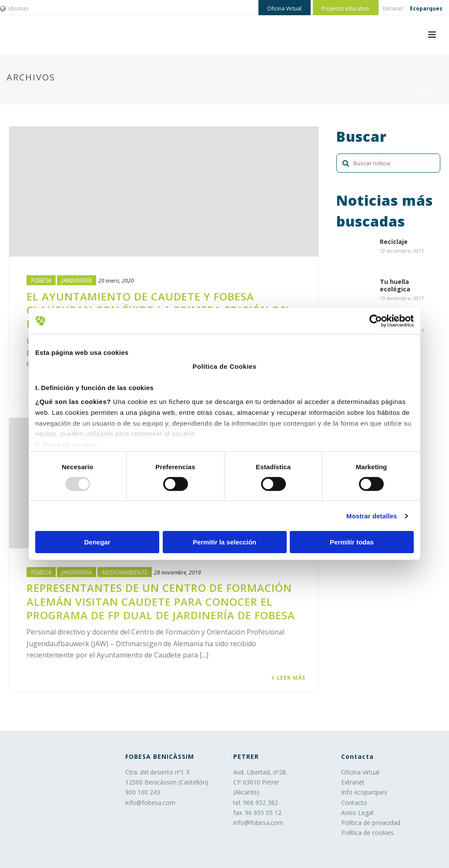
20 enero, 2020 (116, 281)
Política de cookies (367, 833)
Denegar (97, 542)
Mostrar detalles (372, 516)
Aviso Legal (357, 813)
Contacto (354, 803)
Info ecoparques (364, 792)
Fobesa (41, 280)
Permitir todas (352, 542)
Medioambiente (125, 572)
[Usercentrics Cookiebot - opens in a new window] (376, 321)
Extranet (353, 782)
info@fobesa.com (150, 803)
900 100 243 (143, 792)
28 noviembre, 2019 (178, 573)
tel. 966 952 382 (256, 803)
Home (398, 96)
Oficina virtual (360, 772)
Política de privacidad (371, 823)
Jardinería (77, 280)
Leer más (288, 678)
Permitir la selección (224, 542)
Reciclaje (394, 242)
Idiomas (14, 8)
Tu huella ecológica (395, 286)
